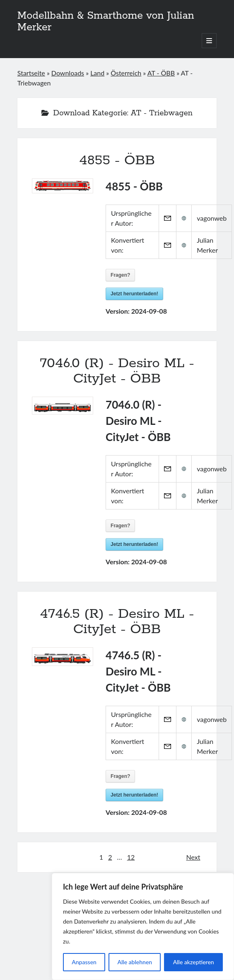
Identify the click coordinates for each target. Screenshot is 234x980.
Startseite (31, 73)
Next (193, 857)
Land (97, 73)
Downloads (68, 73)
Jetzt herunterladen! (134, 294)
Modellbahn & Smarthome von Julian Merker (106, 22)
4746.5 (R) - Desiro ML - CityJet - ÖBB (117, 622)
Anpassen (84, 962)
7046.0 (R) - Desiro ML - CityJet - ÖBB (117, 371)
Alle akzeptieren (194, 962)
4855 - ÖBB (117, 161)
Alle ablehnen (135, 962)
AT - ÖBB (161, 73)
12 (131, 857)
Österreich (126, 73)
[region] (143, 926)
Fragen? (120, 275)
